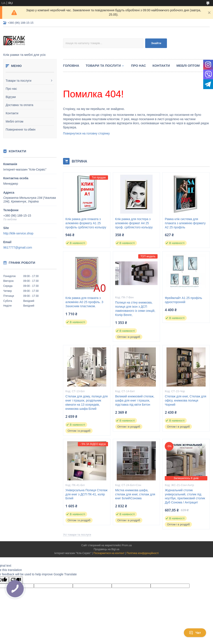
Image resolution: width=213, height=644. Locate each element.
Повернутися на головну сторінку (86, 133)
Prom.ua (127, 545)
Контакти (12, 113)
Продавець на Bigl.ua (106, 549)
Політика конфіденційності (143, 553)
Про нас (11, 89)
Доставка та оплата (19, 105)
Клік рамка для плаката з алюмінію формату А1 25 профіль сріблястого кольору (86, 223)
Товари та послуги (18, 81)
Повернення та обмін (21, 129)
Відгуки (11, 97)
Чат (195, 633)
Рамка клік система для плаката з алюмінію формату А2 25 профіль (185, 223)
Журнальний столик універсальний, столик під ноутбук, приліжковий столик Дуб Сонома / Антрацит (185, 496)
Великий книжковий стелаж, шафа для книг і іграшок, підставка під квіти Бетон (135, 400)
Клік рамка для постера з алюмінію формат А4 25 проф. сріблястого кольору (134, 223)
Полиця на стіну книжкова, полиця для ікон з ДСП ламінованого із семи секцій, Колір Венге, (135, 309)
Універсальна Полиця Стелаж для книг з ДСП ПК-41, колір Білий (87, 494)
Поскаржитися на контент (109, 553)
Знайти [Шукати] (156, 43)
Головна (71, 66)
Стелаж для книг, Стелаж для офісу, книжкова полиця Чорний (185, 400)
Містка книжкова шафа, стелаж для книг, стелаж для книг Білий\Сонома (135, 494)
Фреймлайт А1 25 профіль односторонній (183, 300)
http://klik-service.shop (18, 233)
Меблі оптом (14, 121)
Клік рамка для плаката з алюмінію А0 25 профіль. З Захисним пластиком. (84, 302)
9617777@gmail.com (18, 247)
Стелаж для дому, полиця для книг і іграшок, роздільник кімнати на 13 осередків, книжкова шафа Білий (87, 402)
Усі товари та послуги (77, 535)
